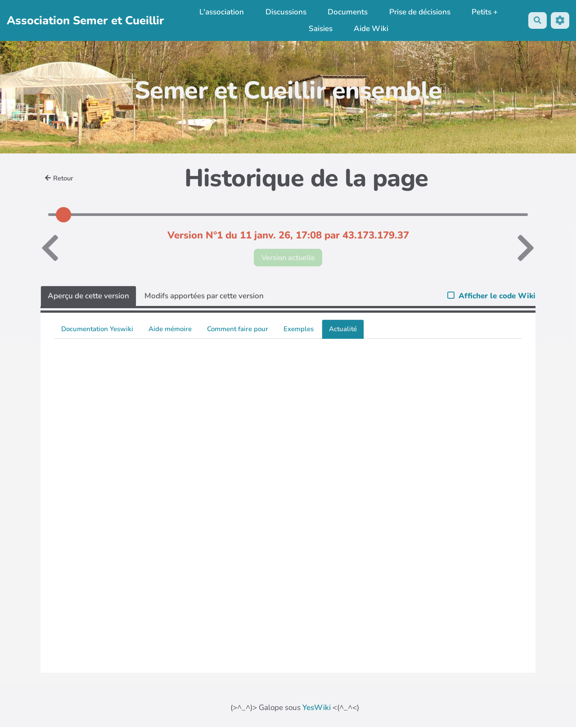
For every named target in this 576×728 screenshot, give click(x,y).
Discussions (285, 12)
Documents (347, 12)
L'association (221, 12)
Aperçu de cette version (88, 296)
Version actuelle (288, 258)
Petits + (484, 12)
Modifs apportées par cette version (204, 296)
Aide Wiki (371, 29)
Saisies (320, 29)
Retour (60, 178)
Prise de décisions (419, 12)
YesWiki (317, 708)
